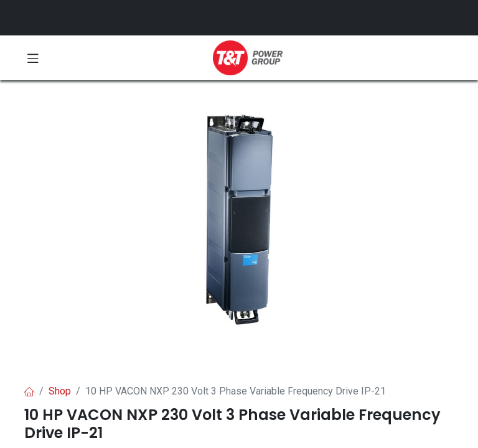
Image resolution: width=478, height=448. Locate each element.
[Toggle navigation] (33, 58)
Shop (60, 391)
